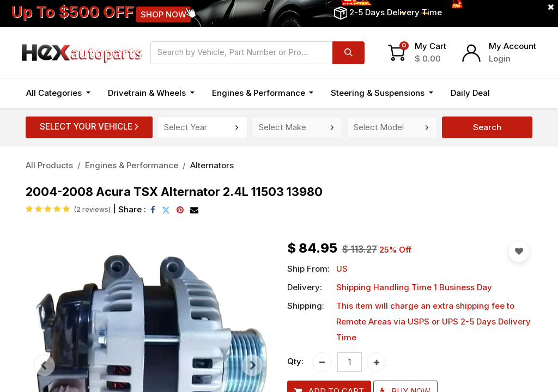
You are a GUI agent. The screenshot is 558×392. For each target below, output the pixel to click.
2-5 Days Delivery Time (396, 12)
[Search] (348, 53)
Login (500, 59)
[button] (511, 93)
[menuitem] (470, 93)
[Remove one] (322, 362)
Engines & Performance (132, 165)
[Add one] (377, 362)
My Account (512, 46)
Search (487, 127)
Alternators (212, 165)
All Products (49, 165)
